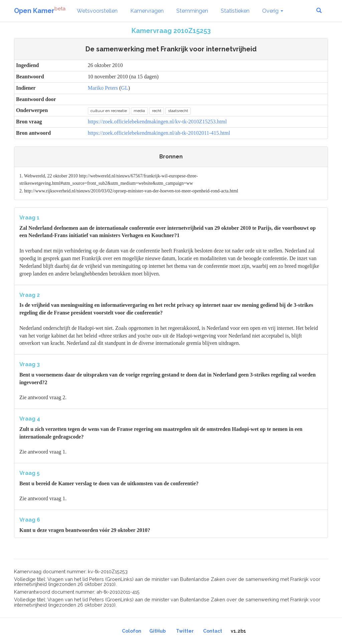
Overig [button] (273, 11)
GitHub (157, 631)
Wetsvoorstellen (97, 11)
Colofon (132, 631)
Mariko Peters (103, 88)
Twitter (185, 631)
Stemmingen (192, 11)
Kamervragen (147, 11)
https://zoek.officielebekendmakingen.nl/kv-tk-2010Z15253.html (157, 122)
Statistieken (235, 11)
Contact (213, 631)
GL (124, 88)
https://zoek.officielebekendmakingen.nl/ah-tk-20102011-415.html (159, 133)
